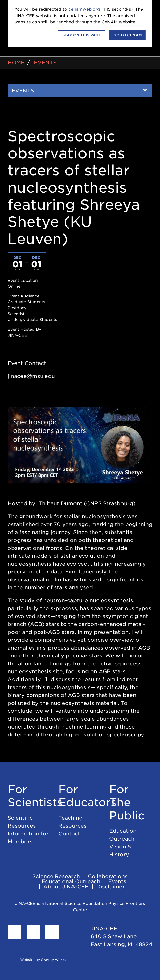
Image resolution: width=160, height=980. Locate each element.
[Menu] (146, 12)
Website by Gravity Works (37, 960)
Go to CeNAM (128, 35)
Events (45, 63)
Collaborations (108, 876)
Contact (69, 834)
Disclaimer (111, 887)
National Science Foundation (76, 904)
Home (16, 63)
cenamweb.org (84, 9)
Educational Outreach (71, 881)
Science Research (56, 876)
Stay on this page (82, 35)
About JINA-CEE (66, 887)
